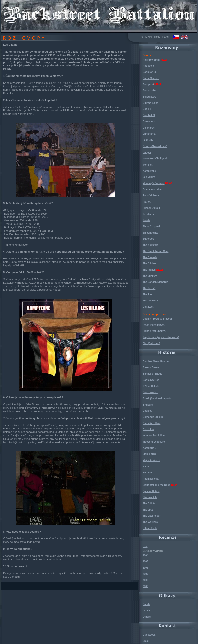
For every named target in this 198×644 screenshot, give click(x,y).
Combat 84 (149, 115)
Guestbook (149, 635)
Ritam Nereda (151, 479)
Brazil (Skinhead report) (157, 398)
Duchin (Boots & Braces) (157, 319)
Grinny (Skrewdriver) (155, 146)
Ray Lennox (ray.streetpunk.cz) (161, 337)
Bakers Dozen (151, 368)
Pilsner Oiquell (151, 208)
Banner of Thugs (152, 374)
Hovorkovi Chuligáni (155, 159)
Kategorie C (150, 448)
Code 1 (147, 109)
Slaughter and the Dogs (156, 485)
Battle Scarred (151, 78)
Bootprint (148, 84)
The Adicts (149, 504)
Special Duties (151, 491)
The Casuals (150, 257)
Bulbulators (150, 97)
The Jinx (148, 510)
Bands (146, 604)
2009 (145, 586)
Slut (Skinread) (151, 343)
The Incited (149, 270)
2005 (145, 562)
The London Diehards (155, 282)
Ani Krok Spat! (151, 60)
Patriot (147, 202)
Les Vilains (149, 177)
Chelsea (147, 411)
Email (146, 641)
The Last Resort (152, 516)
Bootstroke (149, 91)
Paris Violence (151, 196)
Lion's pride (150, 454)
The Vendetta (150, 301)
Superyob (148, 239)
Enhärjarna (149, 134)
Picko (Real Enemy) (154, 331)
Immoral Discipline (154, 436)
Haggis (147, 152)
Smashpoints (150, 233)
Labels (147, 611)
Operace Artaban (153, 189)
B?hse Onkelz (151, 386)
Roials (146, 220)
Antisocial (149, 66)
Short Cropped (151, 226)
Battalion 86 (150, 72)
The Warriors (150, 522)
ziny (145, 546)
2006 (145, 568)
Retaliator (148, 214)
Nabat (146, 466)
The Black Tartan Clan (155, 251)
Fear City (148, 140)
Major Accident (151, 460)
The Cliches (150, 264)
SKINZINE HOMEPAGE (155, 37)
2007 (145, 574)
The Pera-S (149, 288)
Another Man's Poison (156, 361)
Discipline (148, 429)
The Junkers (150, 276)
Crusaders (149, 121)
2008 (145, 580)
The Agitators (151, 245)
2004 (145, 555)
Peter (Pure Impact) (154, 325)
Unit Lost (148, 307)
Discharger (149, 128)
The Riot (148, 294)
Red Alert (148, 473)
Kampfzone (149, 171)
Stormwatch (150, 497)
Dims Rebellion (152, 423)
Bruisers (148, 405)
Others (147, 617)
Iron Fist (147, 165)
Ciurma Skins (151, 103)
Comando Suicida (153, 417)
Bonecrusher (150, 392)
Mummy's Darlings (154, 183)
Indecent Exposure (154, 442)
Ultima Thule (150, 528)
